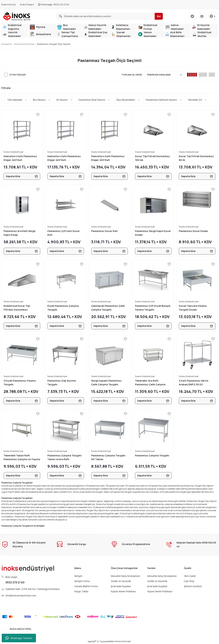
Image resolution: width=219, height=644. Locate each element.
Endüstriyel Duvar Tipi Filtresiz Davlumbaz (17, 308)
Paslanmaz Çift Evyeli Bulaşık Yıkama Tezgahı (153, 308)
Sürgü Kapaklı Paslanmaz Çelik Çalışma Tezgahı (106, 383)
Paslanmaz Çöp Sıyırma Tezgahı (62, 383)
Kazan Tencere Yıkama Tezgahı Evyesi (193, 308)
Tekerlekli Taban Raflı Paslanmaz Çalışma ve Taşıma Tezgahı (22, 457)
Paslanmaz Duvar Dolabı (193, 231)
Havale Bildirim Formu (86, 586)
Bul (159, 16)
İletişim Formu (82, 581)
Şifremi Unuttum (193, 586)
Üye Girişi (189, 581)
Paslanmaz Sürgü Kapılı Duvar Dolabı (153, 233)
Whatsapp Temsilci (19, 638)
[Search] (109, 16)
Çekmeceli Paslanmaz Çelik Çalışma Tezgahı (108, 308)
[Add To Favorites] (38, 115)
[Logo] (18, 16)
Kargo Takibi (81, 591)
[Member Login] (213, 16)
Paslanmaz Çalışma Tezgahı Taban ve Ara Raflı (65, 457)
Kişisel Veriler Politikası (123, 591)
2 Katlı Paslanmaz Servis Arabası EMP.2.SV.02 (194, 383)
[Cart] (202, 16)
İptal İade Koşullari (121, 586)
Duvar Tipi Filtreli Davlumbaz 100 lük (152, 158)
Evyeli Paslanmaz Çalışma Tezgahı (63, 308)
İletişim (78, 576)
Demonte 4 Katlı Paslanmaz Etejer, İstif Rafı (20, 158)
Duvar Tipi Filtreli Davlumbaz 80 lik (196, 158)
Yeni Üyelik (190, 576)
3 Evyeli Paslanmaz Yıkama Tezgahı (20, 383)
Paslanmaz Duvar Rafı (104, 231)
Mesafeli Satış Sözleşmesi (125, 576)
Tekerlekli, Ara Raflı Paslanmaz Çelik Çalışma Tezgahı (150, 383)
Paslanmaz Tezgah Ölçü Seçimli (54, 44)
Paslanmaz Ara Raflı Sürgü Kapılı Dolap (20, 233)
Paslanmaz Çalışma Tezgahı (152, 455)
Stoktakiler (18, 75)
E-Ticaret (102, 642)
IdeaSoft (92, 642)
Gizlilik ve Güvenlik (121, 581)
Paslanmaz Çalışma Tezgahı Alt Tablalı (108, 457)
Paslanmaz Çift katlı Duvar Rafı (64, 233)
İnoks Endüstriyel (13, 152)
